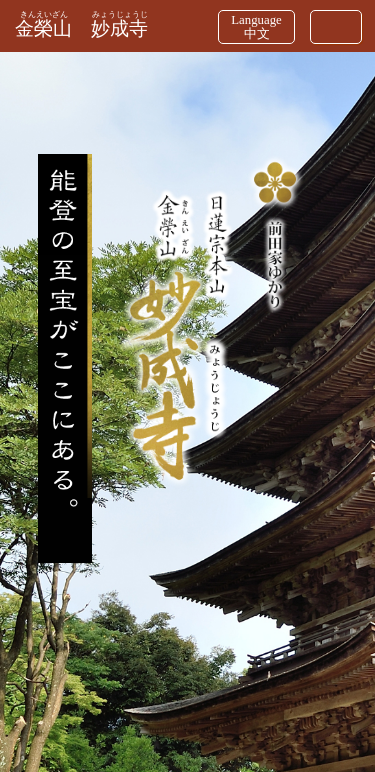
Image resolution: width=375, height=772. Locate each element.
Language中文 (256, 27)
